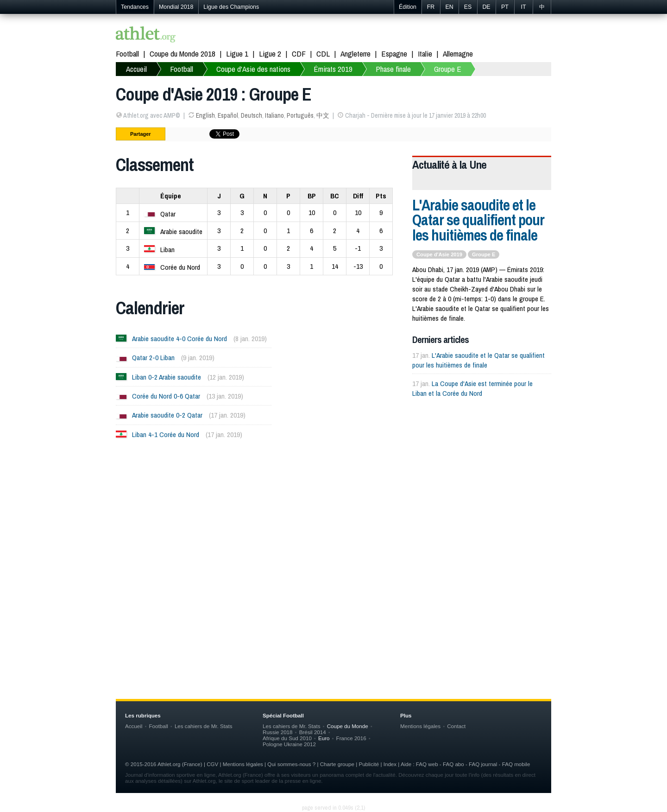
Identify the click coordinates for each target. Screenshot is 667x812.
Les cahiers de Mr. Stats (204, 726)
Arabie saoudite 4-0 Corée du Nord (179, 339)
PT (505, 7)
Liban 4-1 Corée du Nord (166, 435)
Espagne (394, 54)
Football (127, 54)
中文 (323, 115)
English (205, 115)
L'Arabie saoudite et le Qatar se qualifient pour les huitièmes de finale (478, 220)
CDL (323, 54)
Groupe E (448, 69)
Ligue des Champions (231, 7)
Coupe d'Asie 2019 (439, 254)
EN (449, 7)
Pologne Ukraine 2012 (289, 744)
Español (228, 115)
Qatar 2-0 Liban (153, 358)
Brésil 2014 (313, 732)
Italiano (274, 115)
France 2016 (351, 738)
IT (523, 7)
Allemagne (458, 54)
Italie (425, 54)
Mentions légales (420, 726)
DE (486, 7)
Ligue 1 (237, 54)
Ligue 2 (270, 54)
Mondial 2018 (176, 7)
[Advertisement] (333, 540)
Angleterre (356, 54)
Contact (456, 726)
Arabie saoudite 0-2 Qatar (167, 415)
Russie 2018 (278, 732)
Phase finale (393, 69)
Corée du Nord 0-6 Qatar (166, 396)
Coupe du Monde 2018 (182, 54)
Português (300, 115)
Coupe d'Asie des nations (253, 69)
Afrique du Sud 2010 (287, 738)
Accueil (136, 69)
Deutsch (252, 115)
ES (468, 7)
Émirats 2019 (333, 69)
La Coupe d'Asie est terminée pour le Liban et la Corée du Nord (472, 388)
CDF (299, 54)
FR (431, 7)
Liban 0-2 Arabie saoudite (167, 377)
